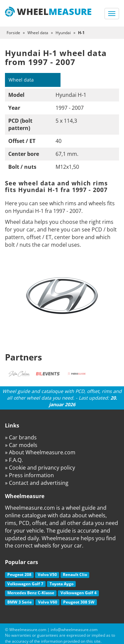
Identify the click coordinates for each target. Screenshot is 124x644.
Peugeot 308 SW (79, 602)
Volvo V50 (47, 575)
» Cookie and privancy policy (40, 468)
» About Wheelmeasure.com (40, 452)
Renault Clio (75, 575)
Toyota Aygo (62, 584)
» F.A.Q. (14, 460)
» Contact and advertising (37, 483)
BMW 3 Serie (20, 602)
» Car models (21, 445)
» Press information (29, 475)
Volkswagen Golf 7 (25, 584)
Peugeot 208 (19, 575)
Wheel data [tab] (21, 80)
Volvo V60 (48, 602)
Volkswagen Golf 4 (79, 593)
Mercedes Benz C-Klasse (31, 593)
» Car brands (21, 437)
